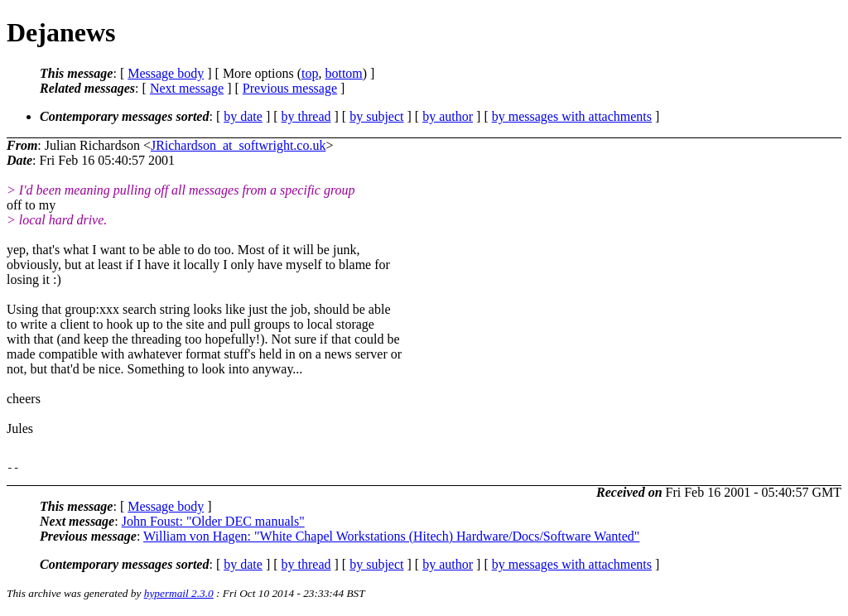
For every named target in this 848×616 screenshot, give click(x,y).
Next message (187, 88)
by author (448, 116)
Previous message (290, 88)
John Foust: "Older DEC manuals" (213, 524)
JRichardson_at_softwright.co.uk (238, 145)
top (310, 73)
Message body (166, 73)
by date (243, 116)
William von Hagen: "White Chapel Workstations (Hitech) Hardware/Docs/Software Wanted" (391, 539)
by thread (306, 116)
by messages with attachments (572, 116)
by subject (376, 116)
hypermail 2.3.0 (179, 596)
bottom (343, 73)
